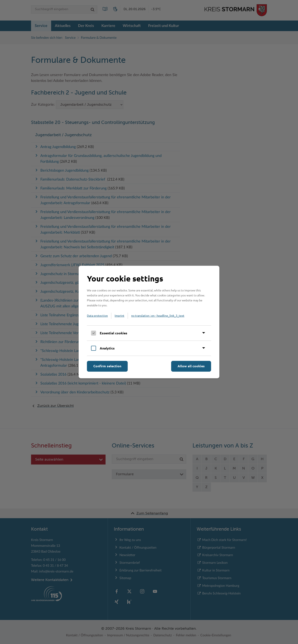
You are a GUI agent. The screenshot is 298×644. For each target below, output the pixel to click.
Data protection (97, 315)
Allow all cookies (191, 366)
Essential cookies (114, 333)
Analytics (107, 348)
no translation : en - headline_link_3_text (158, 315)
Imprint (120, 315)
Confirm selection (107, 366)
